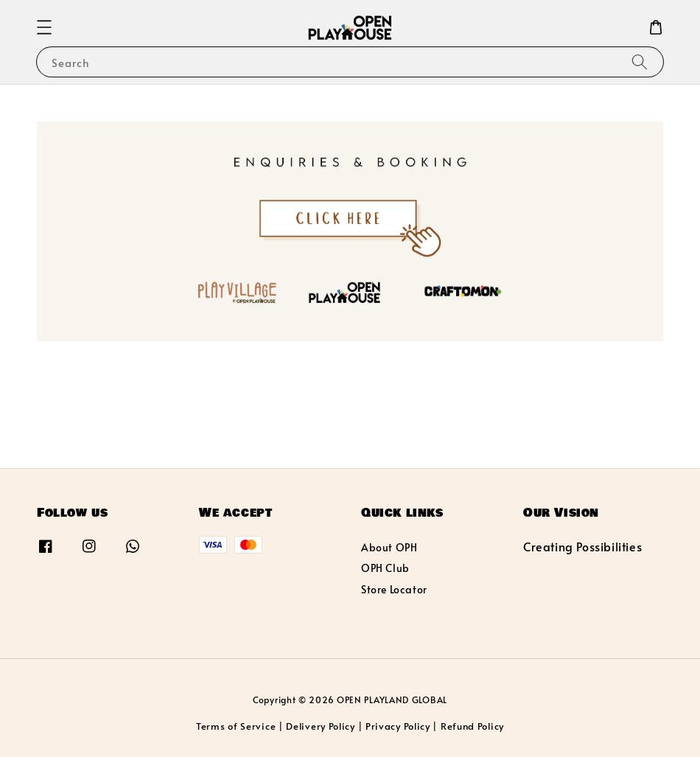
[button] (44, 27)
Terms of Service (236, 726)
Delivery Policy (321, 726)
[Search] (640, 62)
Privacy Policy (398, 726)
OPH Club (385, 568)
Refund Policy (472, 726)
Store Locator (394, 589)
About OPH (389, 548)
